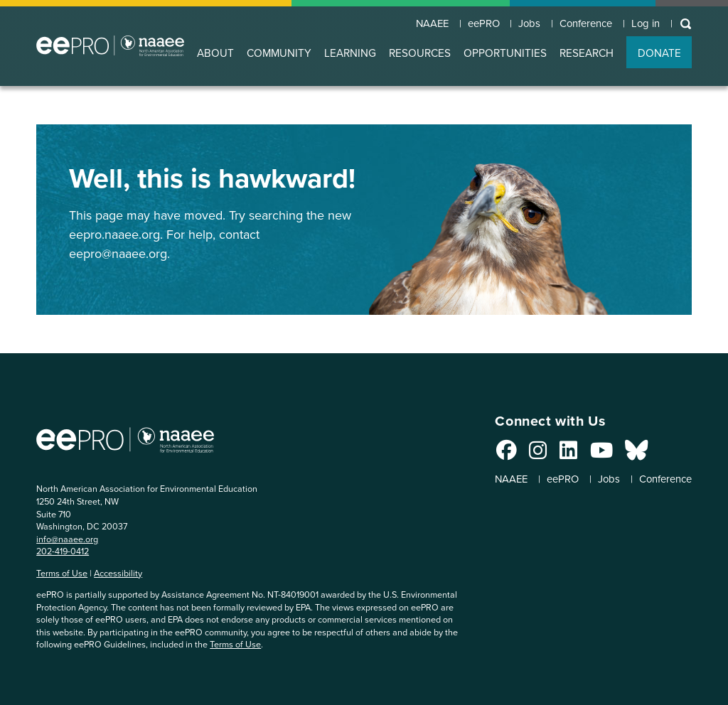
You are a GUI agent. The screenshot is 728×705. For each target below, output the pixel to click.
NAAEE (411, 23)
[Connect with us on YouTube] (582, 454)
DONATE (659, 53)
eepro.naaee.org (114, 235)
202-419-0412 (63, 551)
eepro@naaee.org (118, 254)
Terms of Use (62, 573)
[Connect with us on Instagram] (519, 454)
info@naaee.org (67, 539)
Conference (578, 23)
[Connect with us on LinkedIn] (550, 454)
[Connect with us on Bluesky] (618, 454)
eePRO (467, 23)
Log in (644, 23)
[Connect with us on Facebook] (488, 454)
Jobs (517, 23)
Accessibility (118, 573)
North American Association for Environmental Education (110, 46)
